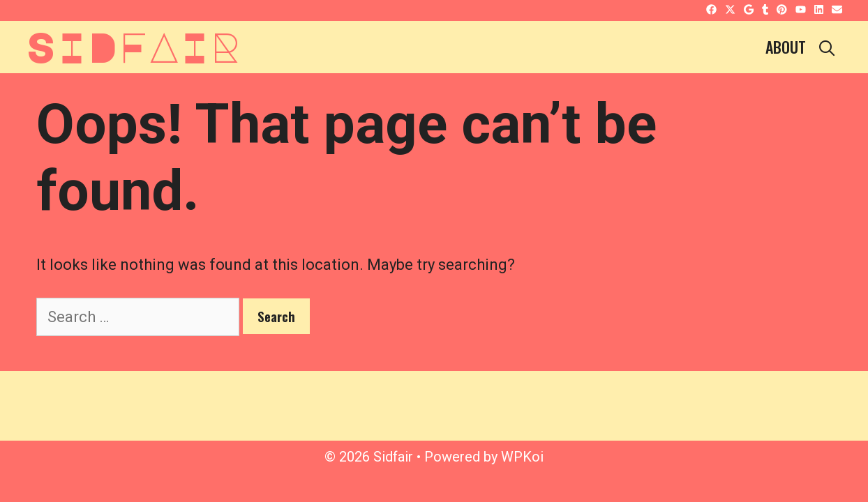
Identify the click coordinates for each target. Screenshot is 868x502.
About (786, 47)
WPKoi (522, 457)
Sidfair (133, 46)
